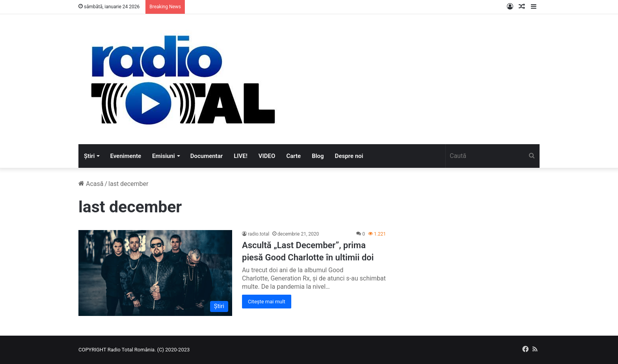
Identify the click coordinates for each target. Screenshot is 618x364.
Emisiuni (164, 156)
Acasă (91, 184)
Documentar (207, 156)
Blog (318, 156)
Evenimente (126, 156)
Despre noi (349, 156)
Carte (293, 156)
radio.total (259, 234)
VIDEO (267, 156)
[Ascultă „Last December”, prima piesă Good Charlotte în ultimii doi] (155, 273)
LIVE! (241, 156)
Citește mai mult (267, 302)
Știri (89, 156)
